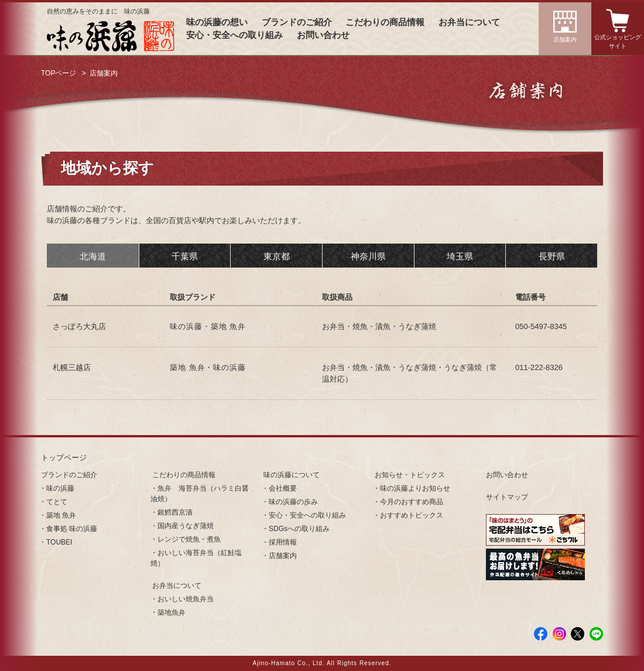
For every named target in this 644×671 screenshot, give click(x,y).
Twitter (578, 634)
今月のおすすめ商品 (412, 502)
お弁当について (469, 22)
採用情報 (283, 542)
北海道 (93, 256)
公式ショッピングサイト (618, 42)
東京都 (277, 256)
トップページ (64, 458)
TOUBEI (59, 542)
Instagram (559, 634)
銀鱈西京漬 (175, 512)
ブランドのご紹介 (297, 22)
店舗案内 (565, 40)
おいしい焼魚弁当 (186, 599)
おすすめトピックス (412, 515)
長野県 (552, 256)
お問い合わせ (323, 35)
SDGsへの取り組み (299, 529)
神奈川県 (368, 256)
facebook (541, 634)
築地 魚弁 (61, 515)
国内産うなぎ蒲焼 (186, 526)
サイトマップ (507, 497)
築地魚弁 (172, 612)
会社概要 (283, 488)
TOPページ (59, 73)
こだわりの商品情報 (385, 22)
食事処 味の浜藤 (72, 529)
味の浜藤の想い (217, 22)
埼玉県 (460, 256)
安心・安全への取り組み (234, 35)
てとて (57, 502)
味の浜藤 (60, 488)
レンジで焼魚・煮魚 (189, 539)
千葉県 (185, 256)
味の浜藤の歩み (293, 502)
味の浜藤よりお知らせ (415, 488)
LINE (596, 634)
